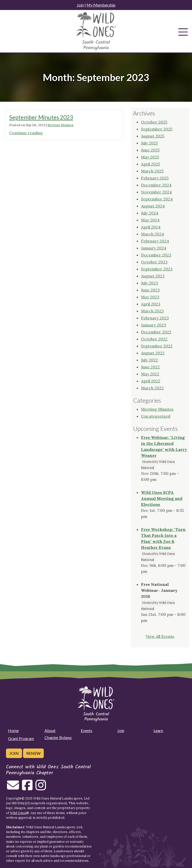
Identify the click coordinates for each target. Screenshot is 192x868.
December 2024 (156, 185)
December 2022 (156, 332)
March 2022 (152, 388)
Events (86, 730)
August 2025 (153, 136)
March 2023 (152, 311)
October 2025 (154, 122)
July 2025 (149, 143)
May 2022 (150, 374)
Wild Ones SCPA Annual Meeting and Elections (162, 498)
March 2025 (152, 171)
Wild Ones (18, 813)
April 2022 (151, 381)
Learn (158, 730)
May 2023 (150, 297)
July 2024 (150, 213)
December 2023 (156, 255)
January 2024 (154, 248)
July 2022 (149, 360)
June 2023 (150, 290)
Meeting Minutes (60, 125)
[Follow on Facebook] (27, 788)
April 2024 (151, 227)
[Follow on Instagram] (41, 788)
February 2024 (155, 241)
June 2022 (150, 367)
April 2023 (151, 304)
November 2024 (156, 192)
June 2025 (150, 150)
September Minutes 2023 (41, 117)
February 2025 (155, 178)
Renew (33, 753)
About (50, 730)
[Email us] (13, 788)
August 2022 (153, 353)
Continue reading (26, 133)
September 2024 (157, 199)
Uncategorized (156, 416)
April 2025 (150, 164)
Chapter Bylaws (58, 737)
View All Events (160, 636)
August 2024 (153, 206)
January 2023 (153, 325)
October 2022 (154, 339)
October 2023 (154, 262)
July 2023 (149, 283)
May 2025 (150, 157)
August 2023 (153, 276)
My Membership (101, 5)
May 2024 (150, 220)
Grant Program (21, 738)
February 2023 (155, 318)
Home (13, 730)
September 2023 (157, 269)
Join (80, 5)
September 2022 (157, 346)
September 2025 (157, 129)
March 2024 (152, 234)
